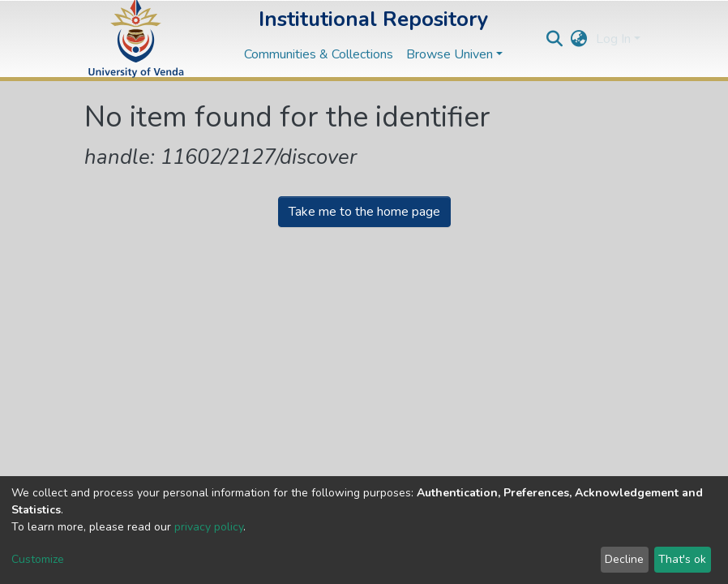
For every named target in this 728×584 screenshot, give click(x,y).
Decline (624, 559)
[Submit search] (555, 39)
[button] (579, 39)
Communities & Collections (319, 54)
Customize (38, 559)
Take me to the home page (364, 212)
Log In (613, 39)
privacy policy (209, 527)
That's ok (682, 559)
